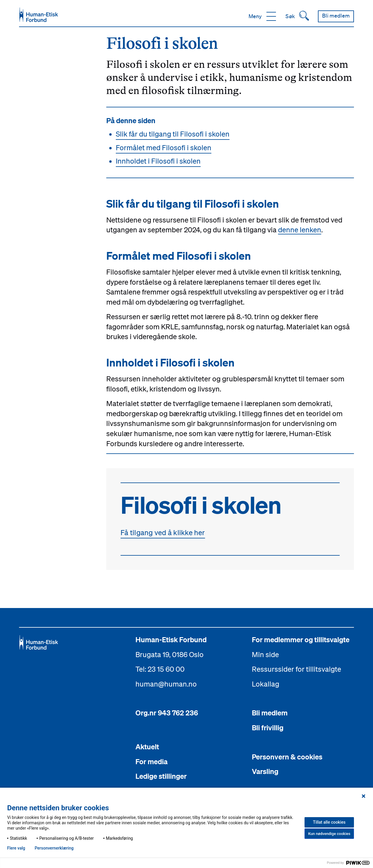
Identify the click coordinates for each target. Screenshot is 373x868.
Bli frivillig (268, 728)
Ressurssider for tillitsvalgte (296, 669)
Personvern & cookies (287, 757)
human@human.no (166, 684)
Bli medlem (270, 713)
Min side (265, 654)
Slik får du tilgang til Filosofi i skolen (173, 134)
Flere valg (16, 848)
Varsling (265, 771)
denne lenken (300, 230)
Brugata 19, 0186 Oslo (170, 654)
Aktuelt (147, 747)
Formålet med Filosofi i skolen (164, 148)
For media (152, 762)
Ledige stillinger (161, 776)
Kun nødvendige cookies (329, 834)
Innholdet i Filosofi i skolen (158, 161)
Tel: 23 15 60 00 (160, 669)
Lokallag (266, 684)
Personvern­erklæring (54, 848)
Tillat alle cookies (329, 822)
